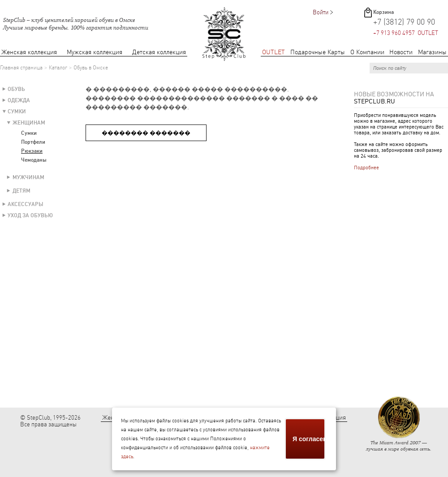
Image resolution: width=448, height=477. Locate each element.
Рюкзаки (32, 151)
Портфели (33, 142)
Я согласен (309, 439)
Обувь (16, 89)
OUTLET (274, 52)
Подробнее (366, 168)
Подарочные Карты (318, 52)
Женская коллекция (29, 52)
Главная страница (21, 68)
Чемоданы (34, 160)
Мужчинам (28, 177)
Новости (401, 52)
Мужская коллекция (95, 52)
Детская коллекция (159, 52)
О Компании (367, 52)
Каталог (58, 68)
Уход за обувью (30, 215)
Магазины (432, 52)
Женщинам (29, 123)
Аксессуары (26, 204)
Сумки (17, 112)
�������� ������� (146, 133)
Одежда (19, 100)
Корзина (383, 12)
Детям (22, 191)
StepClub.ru (375, 101)
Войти (321, 12)
